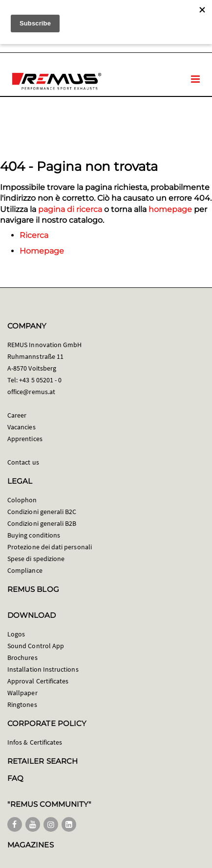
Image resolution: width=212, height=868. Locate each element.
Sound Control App (36, 646)
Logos (16, 634)
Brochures (22, 657)
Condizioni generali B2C (42, 512)
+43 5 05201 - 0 (40, 380)
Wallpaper (22, 693)
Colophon (22, 500)
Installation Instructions (43, 669)
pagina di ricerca (70, 209)
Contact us (23, 462)
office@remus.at (31, 392)
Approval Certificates (38, 681)
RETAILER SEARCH (42, 761)
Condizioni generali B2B (42, 523)
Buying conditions (34, 535)
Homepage (42, 251)
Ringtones (22, 704)
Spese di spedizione (36, 559)
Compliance (25, 570)
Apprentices (25, 439)
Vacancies (21, 427)
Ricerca (34, 235)
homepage (170, 209)
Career (17, 415)
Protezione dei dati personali (50, 547)
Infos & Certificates (35, 742)
